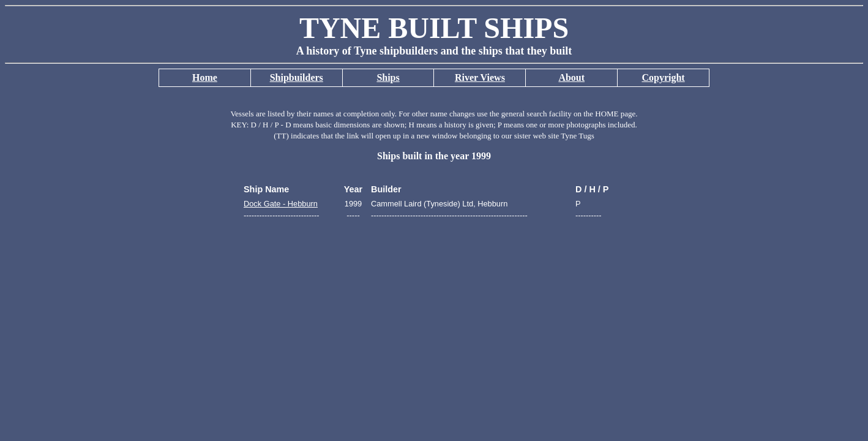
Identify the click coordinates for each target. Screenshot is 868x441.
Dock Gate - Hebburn (281, 204)
